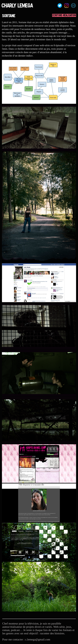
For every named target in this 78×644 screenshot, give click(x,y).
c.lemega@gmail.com (38, 639)
